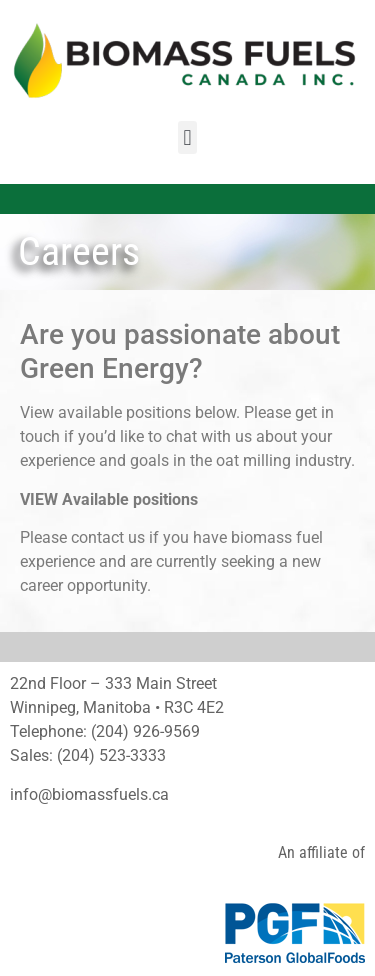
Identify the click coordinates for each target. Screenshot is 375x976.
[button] (187, 137)
